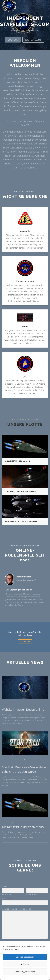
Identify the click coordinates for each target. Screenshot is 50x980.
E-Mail (6, 927)
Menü (45, 5)
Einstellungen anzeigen (25, 972)
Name (6, 915)
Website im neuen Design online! (23, 778)
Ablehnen (25, 964)
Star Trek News (33, 828)
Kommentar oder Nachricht (17, 938)
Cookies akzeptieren (25, 957)
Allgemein (7, 773)
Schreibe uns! (25, 641)
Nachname (32, 923)
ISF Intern (19, 773)
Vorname (7, 923)
